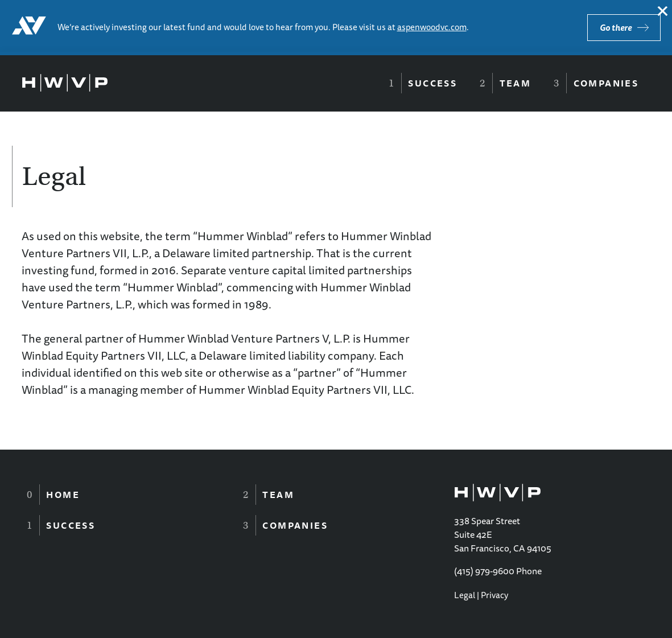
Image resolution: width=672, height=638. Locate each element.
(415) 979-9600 (484, 571)
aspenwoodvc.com (432, 27)
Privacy (494, 595)
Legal (465, 595)
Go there (616, 28)
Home (63, 495)
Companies (606, 83)
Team (516, 83)
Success (432, 83)
